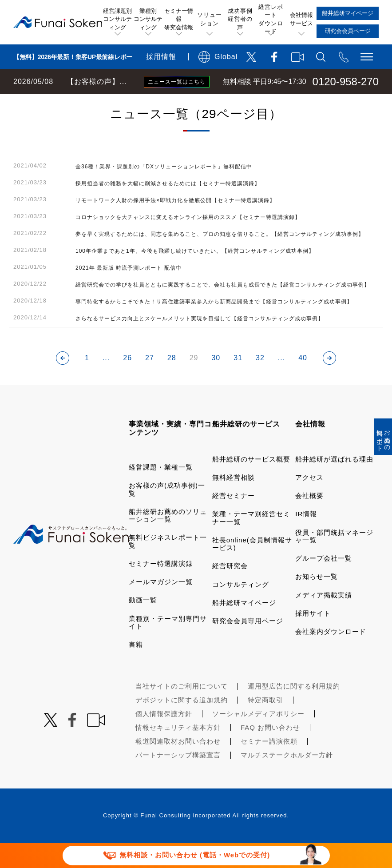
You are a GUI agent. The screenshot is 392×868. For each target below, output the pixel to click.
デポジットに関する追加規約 (182, 725)
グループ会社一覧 (324, 583)
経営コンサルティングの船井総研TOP (66, 103)
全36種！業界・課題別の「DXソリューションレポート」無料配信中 (164, 191)
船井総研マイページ (244, 627)
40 (303, 383)
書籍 (136, 669)
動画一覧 (143, 625)
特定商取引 (265, 725)
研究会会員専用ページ (248, 646)
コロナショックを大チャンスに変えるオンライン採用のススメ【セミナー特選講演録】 (188, 242)
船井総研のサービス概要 (251, 484)
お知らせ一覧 (317, 601)
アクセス (309, 502)
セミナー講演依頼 (269, 766)
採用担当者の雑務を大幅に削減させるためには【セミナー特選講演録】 (168, 208)
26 (127, 383)
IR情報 (306, 539)
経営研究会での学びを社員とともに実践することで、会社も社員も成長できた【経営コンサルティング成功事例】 (223, 310)
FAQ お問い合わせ (270, 752)
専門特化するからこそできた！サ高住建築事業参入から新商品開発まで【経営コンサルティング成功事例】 (214, 326)
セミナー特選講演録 (161, 588)
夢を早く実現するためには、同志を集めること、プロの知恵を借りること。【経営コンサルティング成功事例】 (220, 259)
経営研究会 (230, 591)
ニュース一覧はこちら (177, 82)
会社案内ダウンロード (331, 656)
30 (216, 383)
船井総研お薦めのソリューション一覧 (168, 540)
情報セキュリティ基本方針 (178, 752)
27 (150, 383)
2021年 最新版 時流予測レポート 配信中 (129, 293)
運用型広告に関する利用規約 (294, 711)
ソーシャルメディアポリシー (258, 739)
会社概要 (309, 520)
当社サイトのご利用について (182, 711)
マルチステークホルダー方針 (287, 780)
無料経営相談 (234, 502)
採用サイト (313, 638)
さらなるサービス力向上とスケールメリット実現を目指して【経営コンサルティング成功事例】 (200, 343)
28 (172, 383)
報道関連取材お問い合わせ (178, 766)
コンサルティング (241, 609)
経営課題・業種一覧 (161, 492)
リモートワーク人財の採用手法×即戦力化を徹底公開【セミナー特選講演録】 (175, 225)
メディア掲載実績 (324, 620)
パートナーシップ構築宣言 (178, 780)
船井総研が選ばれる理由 (334, 484)
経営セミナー (234, 520)
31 (238, 383)
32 (260, 383)
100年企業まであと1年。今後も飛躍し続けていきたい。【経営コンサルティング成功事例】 (195, 276)
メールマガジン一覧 (161, 607)
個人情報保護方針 (164, 739)
